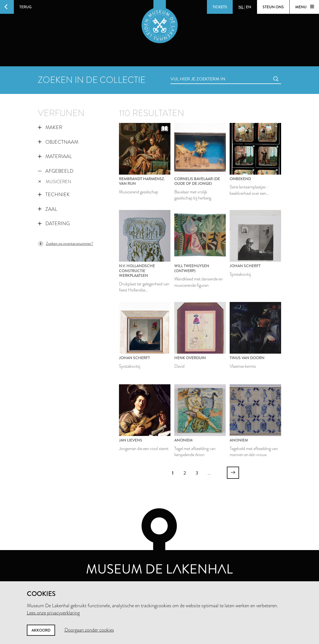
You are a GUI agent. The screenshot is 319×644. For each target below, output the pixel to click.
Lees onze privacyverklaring (53, 613)
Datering (54, 224)
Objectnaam (58, 142)
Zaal (48, 209)
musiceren (55, 182)
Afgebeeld (56, 171)
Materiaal (55, 156)
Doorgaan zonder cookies (89, 630)
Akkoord (41, 630)
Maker (50, 127)
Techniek (54, 194)
